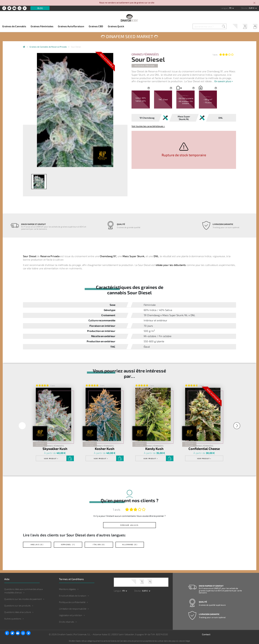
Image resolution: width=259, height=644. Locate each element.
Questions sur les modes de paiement (23, 599)
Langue (225, 8)
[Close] (254, 3)
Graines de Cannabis (14, 26)
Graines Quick (116, 26)
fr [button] (231, 8)
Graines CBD (96, 26)
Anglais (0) (37, 544)
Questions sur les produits (17, 605)
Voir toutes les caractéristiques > (148, 126)
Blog (40, 8)
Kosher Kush (105, 449)
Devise (245, 8)
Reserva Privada (145, 66)
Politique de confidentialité (72, 602)
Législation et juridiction (71, 615)
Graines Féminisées (42, 26)
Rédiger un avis (130, 525)
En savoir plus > (224, 81)
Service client (233, 27)
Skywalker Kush (55, 449)
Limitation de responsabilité (73, 608)
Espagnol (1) (68, 544)
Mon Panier (254, 27)
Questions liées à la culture (18, 612)
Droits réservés (67, 621)
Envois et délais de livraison (73, 595)
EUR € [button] (252, 8)
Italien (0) (99, 544)
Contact (206, 634)
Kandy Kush (154, 449)
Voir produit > (51, 458)
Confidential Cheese (204, 449)
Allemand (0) (130, 544)
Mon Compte (244, 27)
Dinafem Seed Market (130, 36)
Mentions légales (67, 589)
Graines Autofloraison (71, 26)
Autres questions (13, 618)
